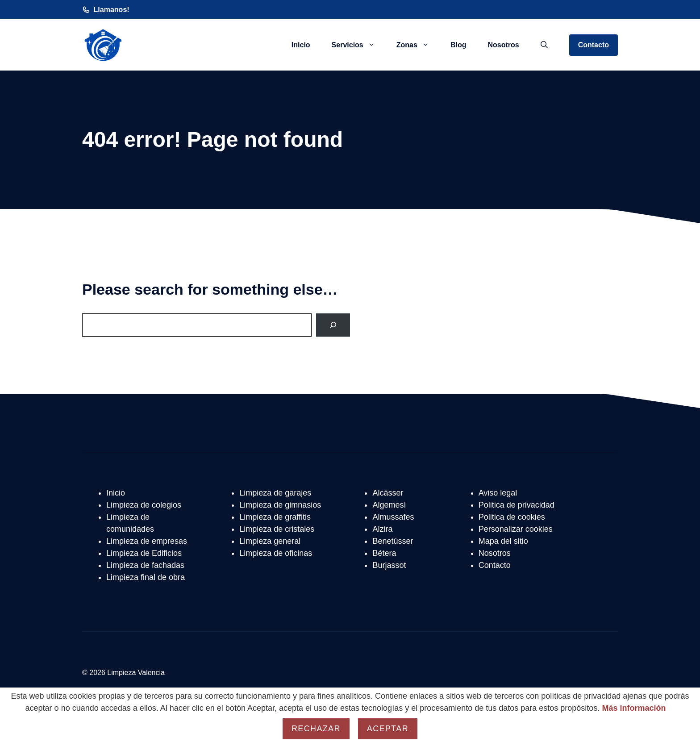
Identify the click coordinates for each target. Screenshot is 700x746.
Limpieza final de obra (146, 577)
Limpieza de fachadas (145, 565)
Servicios (359, 45)
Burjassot (389, 565)
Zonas (418, 45)
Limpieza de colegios (144, 505)
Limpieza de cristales (277, 529)
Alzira (382, 529)
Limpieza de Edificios (144, 553)
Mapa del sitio (503, 541)
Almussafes (393, 517)
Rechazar (316, 729)
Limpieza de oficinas (276, 553)
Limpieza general (270, 541)
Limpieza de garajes (275, 493)
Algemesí (389, 505)
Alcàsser (388, 493)
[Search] (333, 325)
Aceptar (388, 729)
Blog (458, 45)
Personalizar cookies (516, 529)
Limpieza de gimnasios (280, 505)
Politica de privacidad (517, 505)
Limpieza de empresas (147, 541)
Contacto (594, 45)
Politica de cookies (512, 517)
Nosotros (503, 45)
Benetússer (393, 541)
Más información (634, 708)
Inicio (301, 45)
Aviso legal (498, 493)
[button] (544, 45)
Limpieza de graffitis (275, 517)
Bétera (384, 553)
